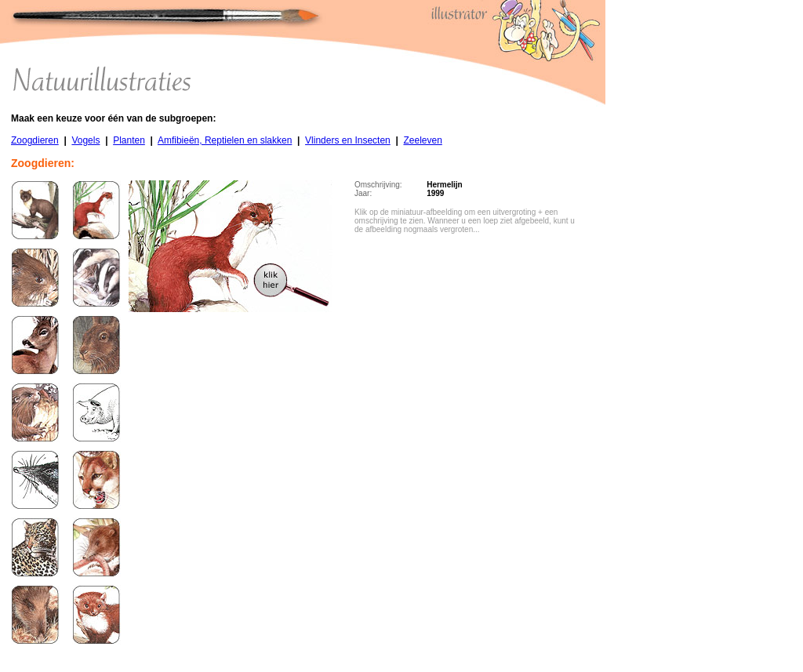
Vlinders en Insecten (348, 140)
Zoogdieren (35, 140)
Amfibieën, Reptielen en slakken (225, 140)
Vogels (85, 140)
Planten (129, 140)
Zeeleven (422, 140)
